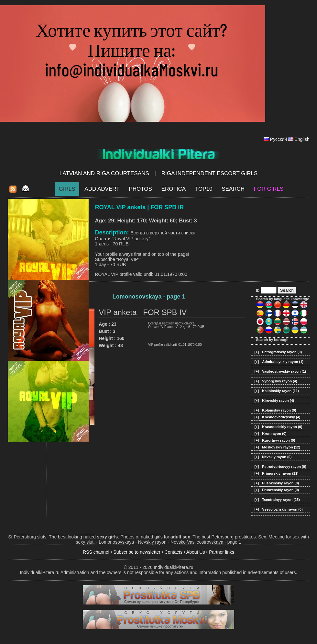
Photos (140, 189)
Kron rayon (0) (274, 434)
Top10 (204, 189)
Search (233, 189)
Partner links (222, 552)
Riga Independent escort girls (210, 173)
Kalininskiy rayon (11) (280, 391)
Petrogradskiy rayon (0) (282, 352)
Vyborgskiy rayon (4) (279, 381)
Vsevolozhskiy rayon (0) (282, 509)
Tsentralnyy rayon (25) (281, 500)
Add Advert (102, 189)
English (302, 139)
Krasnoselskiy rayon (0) (282, 427)
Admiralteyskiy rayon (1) (283, 362)
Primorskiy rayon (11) (280, 473)
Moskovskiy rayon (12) (281, 447)
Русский (279, 139)
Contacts (174, 552)
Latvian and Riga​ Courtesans (104, 173)
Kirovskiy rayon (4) (278, 401)
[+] (257, 352)
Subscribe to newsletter (137, 552)
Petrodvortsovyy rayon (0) (284, 467)
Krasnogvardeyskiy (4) (281, 417)
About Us (196, 552)
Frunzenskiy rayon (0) (280, 490)
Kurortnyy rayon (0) (279, 440)
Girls (67, 189)
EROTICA (174, 189)
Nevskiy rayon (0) (277, 457)
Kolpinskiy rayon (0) (279, 410)
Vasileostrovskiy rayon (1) (284, 371)
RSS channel (96, 552)
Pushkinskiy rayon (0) (280, 483)
